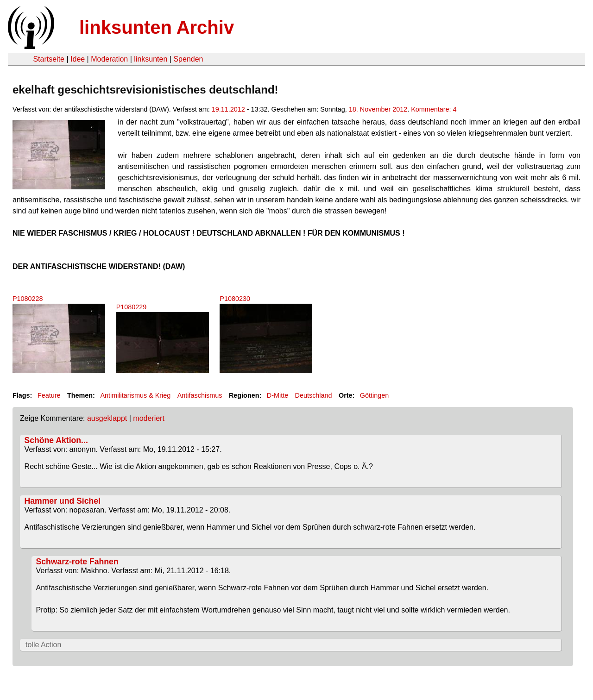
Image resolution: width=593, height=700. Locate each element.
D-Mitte (278, 395)
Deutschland (314, 395)
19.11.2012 (228, 109)
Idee (78, 59)
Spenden (188, 59)
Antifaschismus (200, 395)
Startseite (49, 59)
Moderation (109, 59)
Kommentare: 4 (434, 109)
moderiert (149, 418)
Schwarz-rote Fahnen (77, 562)
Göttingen (374, 395)
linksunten (151, 59)
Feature (49, 395)
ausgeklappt (107, 418)
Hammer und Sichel (63, 501)
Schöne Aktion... (56, 440)
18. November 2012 (378, 109)
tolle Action (43, 645)
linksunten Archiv (157, 27)
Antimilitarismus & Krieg (135, 395)
